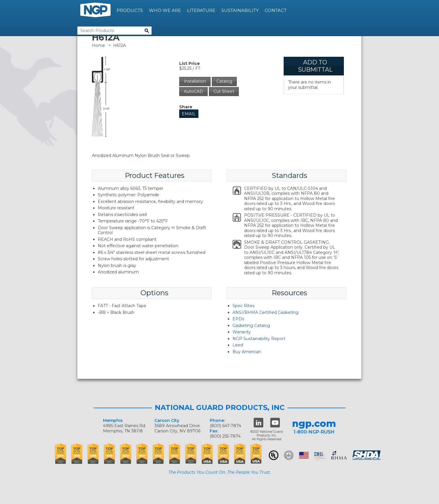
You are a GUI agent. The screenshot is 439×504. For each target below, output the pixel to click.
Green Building (289, 455)
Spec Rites (243, 306)
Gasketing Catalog (251, 326)
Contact (276, 10)
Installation (195, 81)
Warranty (242, 332)
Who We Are (165, 10)
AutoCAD (193, 91)
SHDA (367, 455)
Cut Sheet (224, 91)
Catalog (224, 81)
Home (98, 45)
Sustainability (240, 10)
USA (304, 455)
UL (274, 455)
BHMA (339, 455)
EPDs (238, 319)
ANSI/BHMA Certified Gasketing (265, 312)
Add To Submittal (315, 66)
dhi (320, 456)
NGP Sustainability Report (259, 339)
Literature (201, 10)
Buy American (247, 352)
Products (130, 10)
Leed (238, 345)
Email (189, 114)
